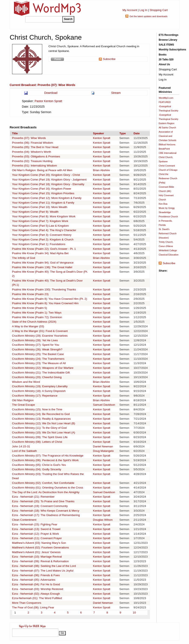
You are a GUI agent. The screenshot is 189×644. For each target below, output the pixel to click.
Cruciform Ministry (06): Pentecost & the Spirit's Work (45, 460)
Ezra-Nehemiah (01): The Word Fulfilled (37, 598)
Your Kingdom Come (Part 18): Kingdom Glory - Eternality (48, 184)
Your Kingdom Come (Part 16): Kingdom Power (42, 189)
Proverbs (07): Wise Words (29, 138)
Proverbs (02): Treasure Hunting (32, 161)
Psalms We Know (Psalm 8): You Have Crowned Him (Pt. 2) (50, 299)
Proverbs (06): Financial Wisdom (33, 143)
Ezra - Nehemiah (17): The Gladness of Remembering (46, 515)
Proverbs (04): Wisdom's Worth (32, 152)
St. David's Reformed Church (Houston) (168, 233)
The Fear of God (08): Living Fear (33, 607)
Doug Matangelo (103, 451)
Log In (143, 10)
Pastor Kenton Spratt (48, 101)
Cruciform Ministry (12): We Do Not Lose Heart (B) (44, 423)
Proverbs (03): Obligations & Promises (36, 156)
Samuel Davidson (104, 405)
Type (123, 133)
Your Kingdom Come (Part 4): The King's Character (44, 230)
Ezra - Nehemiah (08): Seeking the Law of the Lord (44, 566)
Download (51, 93)
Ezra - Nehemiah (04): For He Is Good (36, 584)
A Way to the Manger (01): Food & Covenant (40, 331)
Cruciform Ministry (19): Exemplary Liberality (40, 386)
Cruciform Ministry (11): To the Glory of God (39, 428)
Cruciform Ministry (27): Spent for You (36, 345)
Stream (116, 93)
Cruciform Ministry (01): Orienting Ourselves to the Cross (48, 488)
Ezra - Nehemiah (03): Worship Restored (38, 589)
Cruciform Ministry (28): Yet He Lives (35, 340)
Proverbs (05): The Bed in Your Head (35, 147)
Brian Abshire (101, 170)
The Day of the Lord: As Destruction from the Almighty (46, 492)
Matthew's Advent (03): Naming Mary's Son (39, 543)
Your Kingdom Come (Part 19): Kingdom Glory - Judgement (49, 180)
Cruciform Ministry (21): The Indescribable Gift (41, 373)
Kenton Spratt (102, 138)
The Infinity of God (24, 258)
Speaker (98, 133)
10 (134, 613)
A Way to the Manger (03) (28, 326)
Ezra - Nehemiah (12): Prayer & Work (36, 534)
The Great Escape (24, 405)
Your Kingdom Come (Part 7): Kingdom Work (40, 221)
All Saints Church (167, 128)
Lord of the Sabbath (24, 451)
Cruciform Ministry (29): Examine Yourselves (40, 336)
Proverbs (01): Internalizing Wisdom (35, 166)
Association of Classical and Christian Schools (167, 136)
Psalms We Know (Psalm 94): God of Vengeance (43, 263)
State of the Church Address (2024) (34, 322)
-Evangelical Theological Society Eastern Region (168, 119)
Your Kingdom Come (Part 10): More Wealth (40, 207)
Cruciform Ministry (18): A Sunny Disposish (39, 391)
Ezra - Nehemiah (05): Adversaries (34, 580)
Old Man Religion (23, 400)
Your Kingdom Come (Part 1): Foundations (39, 244)
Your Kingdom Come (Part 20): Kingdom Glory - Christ (46, 175)
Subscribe (109, 59)
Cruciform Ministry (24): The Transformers (38, 359)
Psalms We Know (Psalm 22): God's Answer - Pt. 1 (44, 249)
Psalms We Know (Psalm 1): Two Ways (37, 313)
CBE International (168, 153)
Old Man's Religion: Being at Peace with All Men (42, 170)
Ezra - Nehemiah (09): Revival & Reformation (40, 561)
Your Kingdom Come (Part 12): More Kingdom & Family (47, 198)
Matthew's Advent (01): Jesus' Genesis (36, 552)
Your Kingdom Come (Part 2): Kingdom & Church (43, 239)
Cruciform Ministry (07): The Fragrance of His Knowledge (48, 456)
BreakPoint (164, 149)
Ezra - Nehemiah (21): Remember (33, 497)
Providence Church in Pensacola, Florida (168, 221)
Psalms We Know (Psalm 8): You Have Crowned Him (45, 303)
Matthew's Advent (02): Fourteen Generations (41, 548)
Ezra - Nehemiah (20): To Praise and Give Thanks (43, 501)
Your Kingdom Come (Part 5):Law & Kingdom (41, 226)
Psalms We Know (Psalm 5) (30, 308)
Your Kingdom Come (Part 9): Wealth (35, 212)
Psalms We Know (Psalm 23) (30, 294)
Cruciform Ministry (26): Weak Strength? (37, 349)
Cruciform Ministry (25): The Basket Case (38, 354)
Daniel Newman (103, 446)
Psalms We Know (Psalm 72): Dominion (37, 317)
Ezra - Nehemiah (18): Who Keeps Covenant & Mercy (46, 511)
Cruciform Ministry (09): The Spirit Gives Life (40, 437)
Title (15, 133)
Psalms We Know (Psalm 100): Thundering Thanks (44, 289)
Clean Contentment (24, 520)
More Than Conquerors (27, 603)
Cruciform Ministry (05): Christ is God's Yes (39, 465)
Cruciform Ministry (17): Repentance (35, 396)
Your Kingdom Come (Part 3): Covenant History (42, 235)
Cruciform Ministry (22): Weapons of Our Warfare (43, 368)
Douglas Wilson (103, 520)
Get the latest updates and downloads (148, 16)
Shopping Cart (159, 10)
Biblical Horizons (167, 144)
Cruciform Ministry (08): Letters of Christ (37, 442)
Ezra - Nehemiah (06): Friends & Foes (36, 575)
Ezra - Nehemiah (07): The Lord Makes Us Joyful (43, 571)
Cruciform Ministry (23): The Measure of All (39, 363)
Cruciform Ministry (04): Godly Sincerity (37, 469)
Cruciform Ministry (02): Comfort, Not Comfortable (43, 483)
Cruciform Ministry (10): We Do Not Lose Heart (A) (44, 432)
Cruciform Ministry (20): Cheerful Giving (37, 377)
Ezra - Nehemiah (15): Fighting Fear (35, 524)
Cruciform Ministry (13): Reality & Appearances (41, 419)
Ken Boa (163, 204)
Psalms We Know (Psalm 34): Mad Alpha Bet (40, 253)
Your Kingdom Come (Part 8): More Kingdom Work (44, 216)
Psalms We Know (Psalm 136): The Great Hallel (42, 267)
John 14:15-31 (21, 446)
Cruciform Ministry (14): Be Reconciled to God (41, 414)
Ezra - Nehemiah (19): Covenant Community (40, 506)
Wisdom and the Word (26, 382)
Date (136, 133)
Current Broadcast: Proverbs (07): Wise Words (43, 85)
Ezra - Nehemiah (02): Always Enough (36, 594)
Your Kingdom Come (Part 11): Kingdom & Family (43, 203)
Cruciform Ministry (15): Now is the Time (37, 409)
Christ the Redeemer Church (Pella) (168, 178)
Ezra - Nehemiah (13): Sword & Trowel (36, 529)
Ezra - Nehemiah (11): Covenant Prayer (37, 538)
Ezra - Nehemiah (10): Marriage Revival (37, 557)
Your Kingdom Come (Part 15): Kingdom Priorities (43, 193)
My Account (130, 10)
